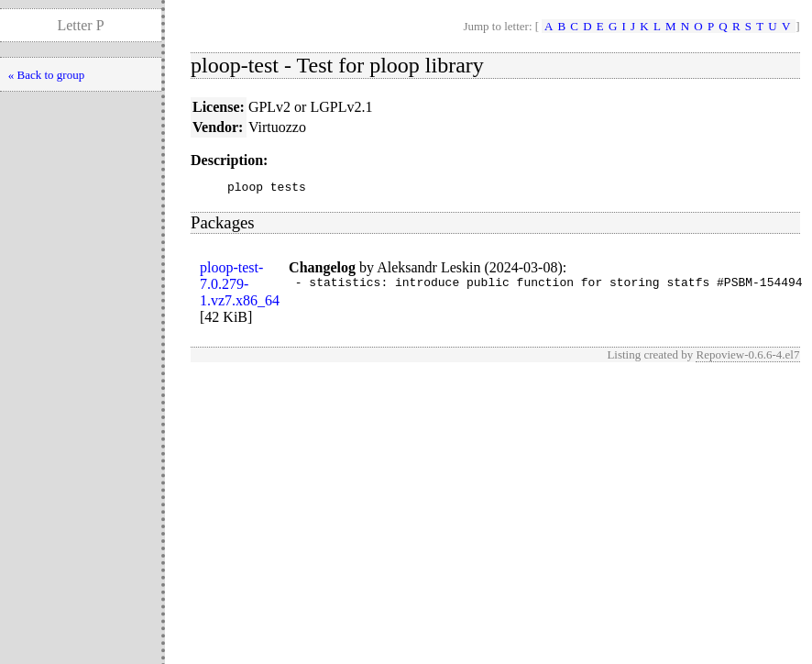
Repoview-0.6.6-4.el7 (747, 357)
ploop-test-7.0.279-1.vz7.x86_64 (240, 287)
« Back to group (46, 75)
